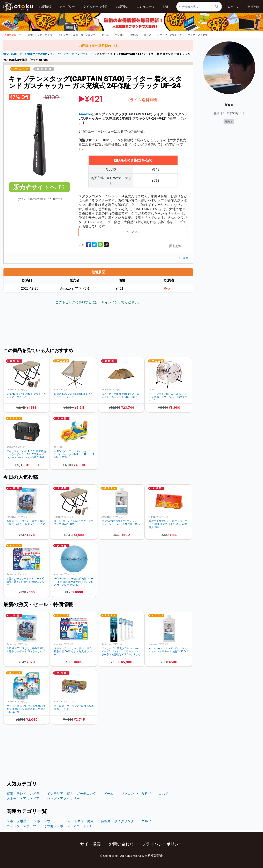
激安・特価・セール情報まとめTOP (25, 54)
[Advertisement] (98, 327)
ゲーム (105, 35)
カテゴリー (67, 7)
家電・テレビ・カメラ (40, 35)
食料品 (134, 35)
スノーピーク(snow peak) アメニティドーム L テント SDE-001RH (120, 395)
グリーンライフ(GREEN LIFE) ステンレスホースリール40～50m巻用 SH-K (168, 397)
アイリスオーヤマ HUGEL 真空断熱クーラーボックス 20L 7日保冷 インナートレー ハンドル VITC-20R (26, 454)
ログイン (233, 7)
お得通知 (122, 7)
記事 (166, 7)
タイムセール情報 (95, 7)
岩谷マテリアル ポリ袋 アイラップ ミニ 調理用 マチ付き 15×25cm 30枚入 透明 (168, 524)
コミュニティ (146, 7)
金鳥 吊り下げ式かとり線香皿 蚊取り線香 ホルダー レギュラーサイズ (26, 523)
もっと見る (133, 232)
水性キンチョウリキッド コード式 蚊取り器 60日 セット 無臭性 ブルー (25, 582)
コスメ (148, 35)
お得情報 (45, 7)
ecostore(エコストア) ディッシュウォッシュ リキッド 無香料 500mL (121, 523)
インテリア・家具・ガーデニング (77, 35)
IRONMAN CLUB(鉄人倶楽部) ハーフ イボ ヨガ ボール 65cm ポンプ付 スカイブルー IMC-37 (74, 582)
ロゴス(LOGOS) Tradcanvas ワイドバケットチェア (73, 395)
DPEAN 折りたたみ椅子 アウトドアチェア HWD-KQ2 (26, 395)
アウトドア (87, 54)
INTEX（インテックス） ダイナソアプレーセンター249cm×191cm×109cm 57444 (74, 454)
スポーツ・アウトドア (170, 35)
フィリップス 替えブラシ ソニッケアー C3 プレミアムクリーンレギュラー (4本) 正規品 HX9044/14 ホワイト (121, 651)
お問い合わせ (121, 844)
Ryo (167, 288)
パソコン (120, 35)
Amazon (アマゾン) (17, 390)
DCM (152, 390)
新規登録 (253, 7)
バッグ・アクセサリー (200, 35)
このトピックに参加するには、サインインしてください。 (98, 302)
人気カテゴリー (13, 35)
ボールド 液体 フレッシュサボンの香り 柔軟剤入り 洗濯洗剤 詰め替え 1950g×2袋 (26, 709)
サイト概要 (90, 844)
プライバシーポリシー (162, 844)
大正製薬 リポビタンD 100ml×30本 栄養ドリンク (74, 707)
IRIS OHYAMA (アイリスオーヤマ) (20, 447)
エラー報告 (182, 258)
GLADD (58, 447)
